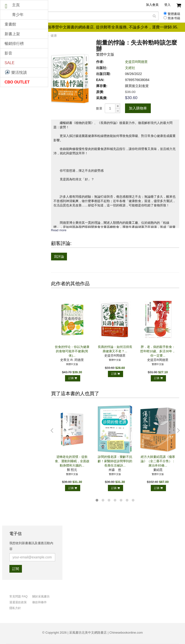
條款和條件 (40, 602)
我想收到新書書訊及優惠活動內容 (31, 546)
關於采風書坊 (41, 597)
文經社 (130, 68)
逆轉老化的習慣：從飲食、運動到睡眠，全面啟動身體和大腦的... (72, 461)
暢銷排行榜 (14, 44)
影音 (8, 53)
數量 (99, 108)
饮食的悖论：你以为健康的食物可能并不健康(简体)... (72, 351)
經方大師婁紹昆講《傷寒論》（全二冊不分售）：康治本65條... (158, 461)
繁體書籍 (174, 14)
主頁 (16, 5)
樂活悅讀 (16, 72)
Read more (59, 230)
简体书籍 (174, 18)
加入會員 (152, 5)
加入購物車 (138, 108)
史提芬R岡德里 (136, 62)
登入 (167, 5)
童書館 (10, 24)
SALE (10, 63)
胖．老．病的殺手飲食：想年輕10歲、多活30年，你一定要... (158, 351)
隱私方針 (15, 608)
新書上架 (12, 34)
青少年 (18, 15)
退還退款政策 (18, 602)
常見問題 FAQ (18, 597)
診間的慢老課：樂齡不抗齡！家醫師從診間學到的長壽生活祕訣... (115, 461)
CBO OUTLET (17, 82)
